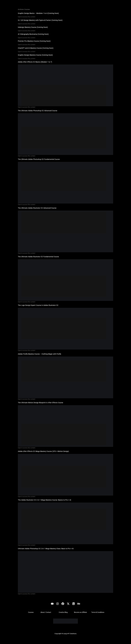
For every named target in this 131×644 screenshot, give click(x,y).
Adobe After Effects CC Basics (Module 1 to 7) (35, 62)
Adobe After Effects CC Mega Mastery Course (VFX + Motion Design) (43, 451)
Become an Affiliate (80, 612)
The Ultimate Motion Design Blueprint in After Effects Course (40, 403)
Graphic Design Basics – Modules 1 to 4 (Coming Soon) (38, 13)
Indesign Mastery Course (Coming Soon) (33, 27)
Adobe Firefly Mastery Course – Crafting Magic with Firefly (39, 354)
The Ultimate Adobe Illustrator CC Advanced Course (37, 208)
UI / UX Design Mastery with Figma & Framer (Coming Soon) (40, 20)
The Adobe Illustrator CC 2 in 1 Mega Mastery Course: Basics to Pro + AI (44, 500)
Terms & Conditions (98, 612)
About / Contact (46, 612)
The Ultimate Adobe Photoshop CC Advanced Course (38, 111)
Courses (31, 612)
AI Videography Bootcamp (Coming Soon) (33, 34)
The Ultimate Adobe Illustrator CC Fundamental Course (38, 257)
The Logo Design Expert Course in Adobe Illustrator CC (38, 305)
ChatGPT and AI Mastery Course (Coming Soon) (36, 48)
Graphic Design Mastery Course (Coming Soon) (35, 55)
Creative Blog (63, 612)
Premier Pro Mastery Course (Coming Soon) (34, 41)
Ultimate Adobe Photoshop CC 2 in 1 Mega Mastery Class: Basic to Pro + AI (46, 549)
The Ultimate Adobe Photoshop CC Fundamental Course (39, 159)
